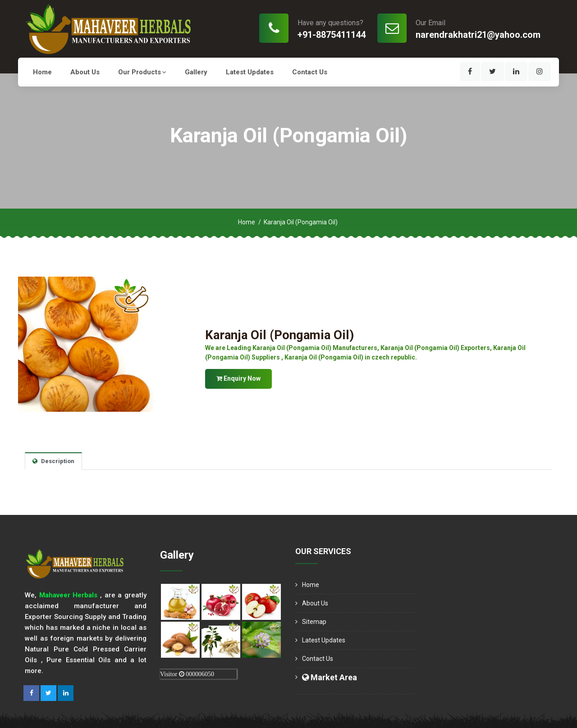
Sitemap (314, 622)
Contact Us (310, 72)
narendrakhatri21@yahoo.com (478, 35)
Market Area (330, 677)
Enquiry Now (238, 378)
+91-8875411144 (332, 35)
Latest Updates (250, 72)
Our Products (142, 72)
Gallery (196, 72)
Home (42, 72)
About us (85, 72)
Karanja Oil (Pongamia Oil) (280, 335)
